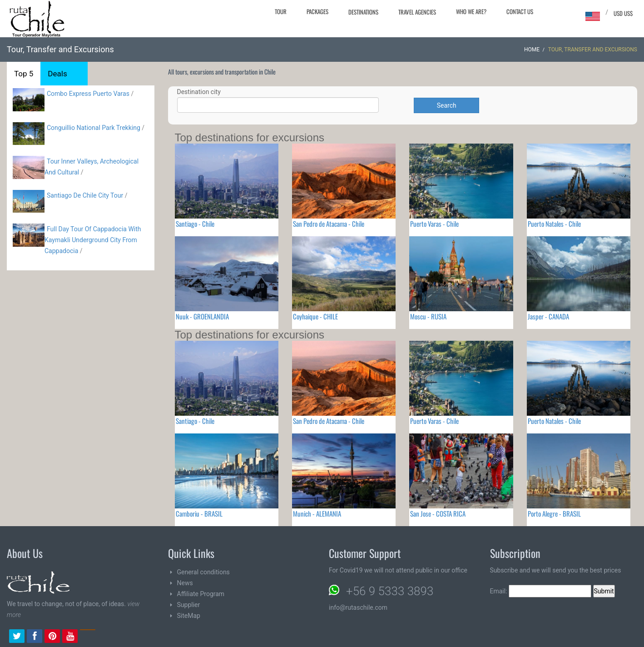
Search (447, 105)
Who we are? (471, 11)
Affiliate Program (201, 594)
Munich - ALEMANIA (317, 513)
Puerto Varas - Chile (434, 224)
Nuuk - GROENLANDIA (202, 316)
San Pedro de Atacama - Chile (329, 224)
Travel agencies (417, 12)
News (185, 583)
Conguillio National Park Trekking (94, 128)
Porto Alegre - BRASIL (554, 513)
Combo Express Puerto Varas (88, 94)
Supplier (189, 605)
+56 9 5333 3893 (390, 591)
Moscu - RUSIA (428, 316)
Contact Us (520, 11)
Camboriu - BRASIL (199, 513)
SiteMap (189, 616)
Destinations (363, 12)
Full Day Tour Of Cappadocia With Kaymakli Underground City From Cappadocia (93, 240)
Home (532, 50)
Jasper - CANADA (548, 316)
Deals (57, 74)
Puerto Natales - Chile (554, 224)
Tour (281, 11)
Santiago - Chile (195, 224)
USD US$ (623, 13)
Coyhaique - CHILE (315, 316)
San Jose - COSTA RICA (438, 513)
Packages (317, 11)
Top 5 (24, 74)
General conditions (203, 572)
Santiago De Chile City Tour (85, 195)
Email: (541, 591)
